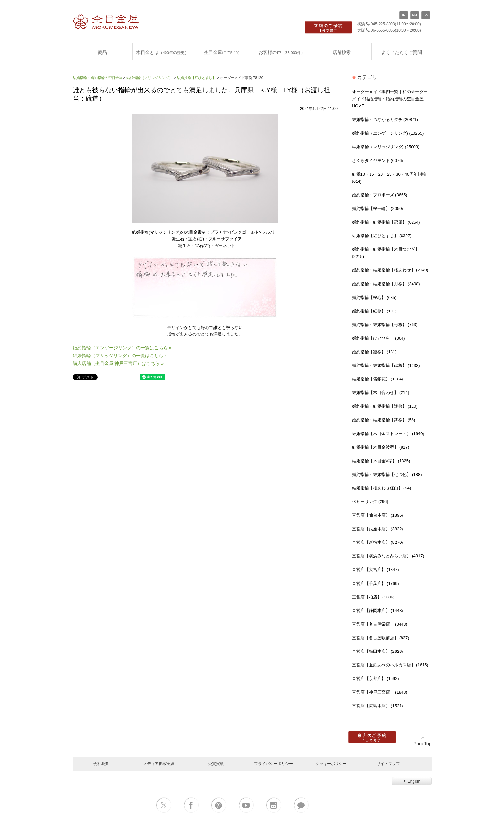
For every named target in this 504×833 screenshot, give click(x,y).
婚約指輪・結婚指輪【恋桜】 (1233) (386, 365)
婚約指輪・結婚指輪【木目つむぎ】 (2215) (386, 253)
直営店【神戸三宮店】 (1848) (380, 692)
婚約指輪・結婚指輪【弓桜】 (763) (385, 325)
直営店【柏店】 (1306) (373, 597)
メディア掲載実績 (159, 764)
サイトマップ (388, 764)
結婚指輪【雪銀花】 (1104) (378, 379)
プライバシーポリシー (273, 764)
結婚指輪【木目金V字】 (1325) (381, 461)
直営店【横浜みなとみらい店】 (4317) (388, 556)
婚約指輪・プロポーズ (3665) (380, 195)
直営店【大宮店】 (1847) (375, 570)
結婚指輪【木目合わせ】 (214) (381, 393)
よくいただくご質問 (402, 52)
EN (414, 15)
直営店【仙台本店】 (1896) (378, 515)
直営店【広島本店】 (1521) (378, 706)
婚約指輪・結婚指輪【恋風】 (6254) (386, 222)
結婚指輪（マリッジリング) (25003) (386, 147)
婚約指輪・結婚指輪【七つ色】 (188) (387, 474)
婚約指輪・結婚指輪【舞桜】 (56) (384, 420)
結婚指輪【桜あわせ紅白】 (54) (382, 488)
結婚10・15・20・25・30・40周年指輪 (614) (389, 178)
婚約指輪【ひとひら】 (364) (379, 338)
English (412, 781)
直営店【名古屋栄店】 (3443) (380, 624)
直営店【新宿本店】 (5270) (378, 542)
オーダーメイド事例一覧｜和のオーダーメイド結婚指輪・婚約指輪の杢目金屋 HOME (390, 99)
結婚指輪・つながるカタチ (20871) (385, 120)
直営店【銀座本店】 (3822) (378, 529)
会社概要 (101, 764)
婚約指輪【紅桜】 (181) (374, 311)
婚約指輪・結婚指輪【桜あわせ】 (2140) (390, 270)
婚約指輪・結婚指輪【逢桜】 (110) (385, 406)
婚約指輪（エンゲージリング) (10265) (388, 133)
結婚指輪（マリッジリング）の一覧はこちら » (120, 356)
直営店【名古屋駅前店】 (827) (381, 638)
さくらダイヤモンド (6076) (378, 161)
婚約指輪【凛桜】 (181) (374, 352)
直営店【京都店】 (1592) (375, 679)
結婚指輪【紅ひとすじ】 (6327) (382, 236)
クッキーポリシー (331, 764)
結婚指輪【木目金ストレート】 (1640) (388, 434)
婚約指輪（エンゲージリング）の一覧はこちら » (122, 348)
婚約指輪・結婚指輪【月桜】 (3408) (386, 284)
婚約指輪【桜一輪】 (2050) (378, 208)
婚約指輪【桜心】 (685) (374, 297)
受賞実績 (216, 764)
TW (425, 15)
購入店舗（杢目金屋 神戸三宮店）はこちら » (118, 363)
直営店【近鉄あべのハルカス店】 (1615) (390, 665)
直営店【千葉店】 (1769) (375, 583)
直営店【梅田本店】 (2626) (378, 651)
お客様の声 (282, 52)
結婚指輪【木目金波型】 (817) (381, 447)
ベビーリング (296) (370, 502)
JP (403, 15)
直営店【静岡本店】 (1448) (378, 611)
